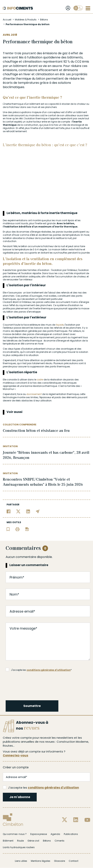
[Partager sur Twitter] (18, 511)
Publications (71, 834)
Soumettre (32, 706)
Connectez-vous (16, 755)
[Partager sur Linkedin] (28, 511)
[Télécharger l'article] (27, 529)
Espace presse (39, 834)
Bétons (44, 20)
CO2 (78, 62)
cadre (40, 380)
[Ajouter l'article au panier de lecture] (8, 529)
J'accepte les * (39, 670)
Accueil (7, 20)
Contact (74, 861)
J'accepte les (41, 788)
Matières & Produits (26, 20)
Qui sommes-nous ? (15, 834)
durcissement (34, 394)
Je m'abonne (20, 797)
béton (41, 79)
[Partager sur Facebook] (9, 511)
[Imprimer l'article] (17, 529)
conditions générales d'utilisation (49, 670)
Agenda (55, 834)
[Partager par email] (38, 511)
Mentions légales (41, 861)
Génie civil (33, 841)
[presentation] (35, 685)
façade (60, 325)
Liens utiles (21, 861)
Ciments (59, 841)
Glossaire (59, 861)
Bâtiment (8, 841)
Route (20, 841)
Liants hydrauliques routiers (19, 847)
